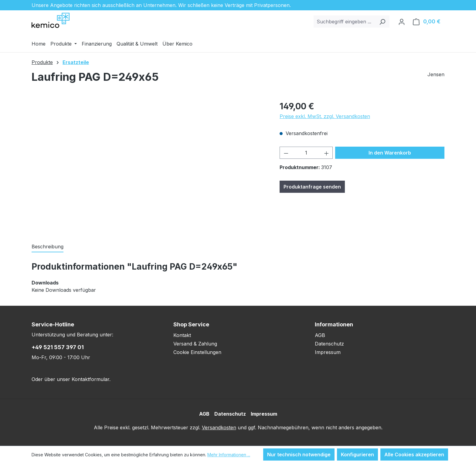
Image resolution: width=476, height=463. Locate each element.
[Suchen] (382, 22)
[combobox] (345, 22)
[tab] (48, 247)
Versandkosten (219, 427)
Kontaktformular (90, 379)
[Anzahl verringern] (286, 153)
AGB (320, 335)
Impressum (328, 352)
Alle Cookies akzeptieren (414, 454)
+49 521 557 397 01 (58, 347)
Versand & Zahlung (195, 344)
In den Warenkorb (390, 153)
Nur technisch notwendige (299, 454)
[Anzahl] (306, 153)
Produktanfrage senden (312, 187)
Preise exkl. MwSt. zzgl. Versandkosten (325, 116)
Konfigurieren (357, 454)
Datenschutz (329, 344)
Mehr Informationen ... (229, 455)
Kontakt (182, 335)
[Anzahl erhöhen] (327, 153)
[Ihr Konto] (402, 22)
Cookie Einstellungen (197, 352)
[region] (150, 165)
